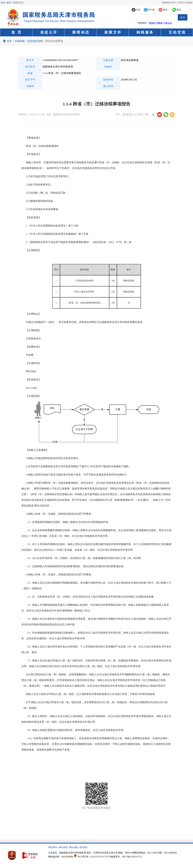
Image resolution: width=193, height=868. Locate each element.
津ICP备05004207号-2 (132, 857)
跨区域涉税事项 (54, 41)
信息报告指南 (35, 41)
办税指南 (20, 41)
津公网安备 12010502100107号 (92, 857)
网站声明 (53, 847)
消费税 (159, 23)
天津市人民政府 (185, 3)
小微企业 (168, 23)
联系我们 (84, 847)
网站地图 (74, 847)
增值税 (152, 23)
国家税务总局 (169, 3)
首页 (9, 41)
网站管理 (63, 847)
